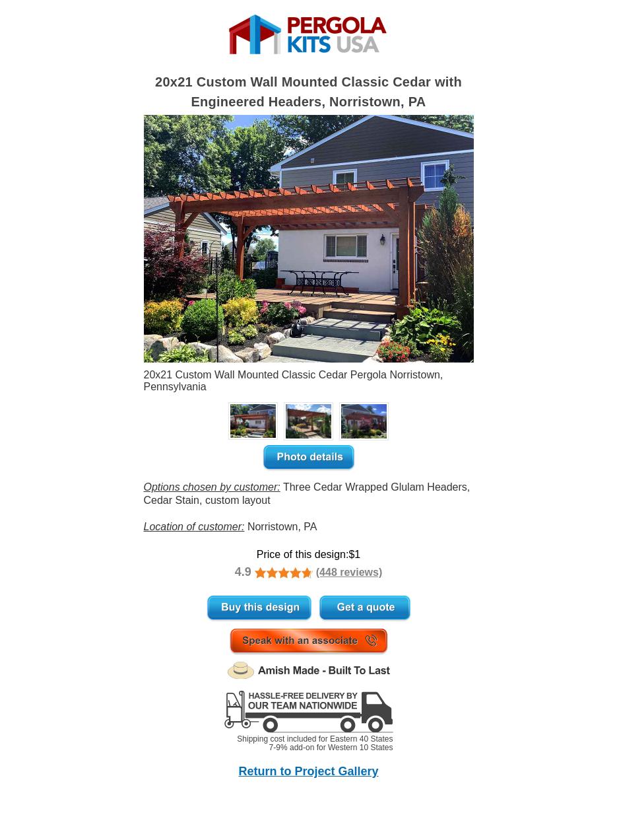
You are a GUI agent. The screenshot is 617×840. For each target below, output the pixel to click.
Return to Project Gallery (308, 771)
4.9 (243, 572)
